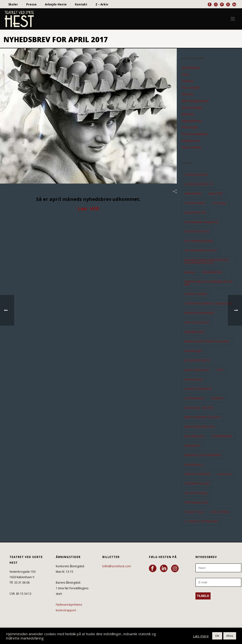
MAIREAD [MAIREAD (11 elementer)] (217, 398)
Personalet (190, 127)
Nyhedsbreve (192, 121)
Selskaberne (191, 141)
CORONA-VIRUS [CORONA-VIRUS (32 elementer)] (195, 203)
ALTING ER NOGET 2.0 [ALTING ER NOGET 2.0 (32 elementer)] (199, 184)
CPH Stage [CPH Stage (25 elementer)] (219, 203)
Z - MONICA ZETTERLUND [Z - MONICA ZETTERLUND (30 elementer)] (201, 521)
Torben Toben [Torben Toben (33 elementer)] (194, 512)
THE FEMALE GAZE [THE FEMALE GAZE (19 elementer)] (196, 502)
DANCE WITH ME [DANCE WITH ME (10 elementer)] (195, 213)
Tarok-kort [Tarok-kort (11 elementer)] (224, 474)
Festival (187, 81)
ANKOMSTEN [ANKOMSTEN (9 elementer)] (193, 194)
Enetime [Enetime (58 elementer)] (190, 272)
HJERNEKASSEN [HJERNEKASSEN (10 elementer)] (194, 332)
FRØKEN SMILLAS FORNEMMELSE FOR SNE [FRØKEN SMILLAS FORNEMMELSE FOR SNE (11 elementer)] (208, 283)
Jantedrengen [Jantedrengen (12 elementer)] (193, 351)
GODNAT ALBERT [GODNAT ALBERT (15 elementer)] (196, 294)
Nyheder (188, 114)
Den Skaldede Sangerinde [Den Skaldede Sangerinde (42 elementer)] (201, 222)
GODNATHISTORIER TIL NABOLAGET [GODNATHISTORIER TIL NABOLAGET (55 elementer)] (208, 304)
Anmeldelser (191, 68)
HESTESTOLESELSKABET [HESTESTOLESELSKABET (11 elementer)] (200, 313)
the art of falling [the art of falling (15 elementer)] (196, 493)
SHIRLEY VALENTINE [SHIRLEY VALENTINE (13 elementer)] (197, 474)
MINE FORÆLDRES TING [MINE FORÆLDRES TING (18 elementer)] (200, 427)
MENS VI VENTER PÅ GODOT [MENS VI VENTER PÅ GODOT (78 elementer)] (203, 417)
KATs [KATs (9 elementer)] (220, 370)
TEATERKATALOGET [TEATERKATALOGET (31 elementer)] (197, 484)
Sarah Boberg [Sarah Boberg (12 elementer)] (194, 465)
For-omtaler (191, 88)
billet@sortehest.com (117, 566)
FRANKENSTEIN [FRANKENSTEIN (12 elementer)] (212, 272)
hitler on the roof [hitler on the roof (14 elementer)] (197, 322)
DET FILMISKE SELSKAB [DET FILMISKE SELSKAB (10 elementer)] (199, 241)
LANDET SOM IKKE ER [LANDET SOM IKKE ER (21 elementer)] (198, 389)
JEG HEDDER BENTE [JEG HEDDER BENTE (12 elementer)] (197, 360)
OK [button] (217, 636)
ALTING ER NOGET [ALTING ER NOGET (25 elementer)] (196, 175)
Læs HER (88, 209)
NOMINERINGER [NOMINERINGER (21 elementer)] (222, 436)
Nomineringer (192, 108)
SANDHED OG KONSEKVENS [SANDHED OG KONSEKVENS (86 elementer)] (203, 455)
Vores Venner (192, 147)
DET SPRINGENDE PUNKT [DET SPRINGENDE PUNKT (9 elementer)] (201, 250)
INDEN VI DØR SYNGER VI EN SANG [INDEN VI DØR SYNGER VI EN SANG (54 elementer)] (207, 341)
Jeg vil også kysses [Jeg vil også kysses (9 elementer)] (197, 370)
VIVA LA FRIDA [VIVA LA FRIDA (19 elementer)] (220, 512)
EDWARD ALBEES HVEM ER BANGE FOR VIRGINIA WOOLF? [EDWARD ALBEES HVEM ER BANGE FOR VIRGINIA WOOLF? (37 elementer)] (206, 261)
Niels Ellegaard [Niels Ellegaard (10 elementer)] (194, 436)
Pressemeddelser (195, 134)
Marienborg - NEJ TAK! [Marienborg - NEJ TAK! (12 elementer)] (199, 408)
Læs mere (201, 636)
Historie (187, 94)
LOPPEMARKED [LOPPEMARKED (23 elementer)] (194, 398)
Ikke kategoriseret (195, 101)
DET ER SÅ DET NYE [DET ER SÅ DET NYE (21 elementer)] (197, 232)
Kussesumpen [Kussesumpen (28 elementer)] (194, 379)
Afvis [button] (230, 636)
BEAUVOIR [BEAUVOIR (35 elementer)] (216, 194)
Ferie (185, 74)
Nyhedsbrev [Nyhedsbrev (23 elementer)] (192, 446)
